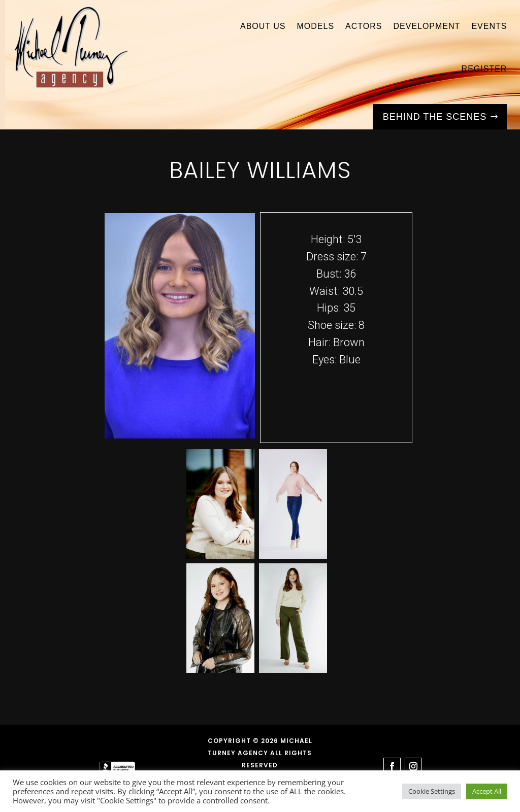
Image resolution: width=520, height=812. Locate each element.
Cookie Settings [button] (432, 791)
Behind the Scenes (435, 117)
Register (484, 69)
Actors (364, 26)
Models (315, 26)
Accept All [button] (487, 791)
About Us (263, 26)
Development (427, 26)
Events (489, 26)
